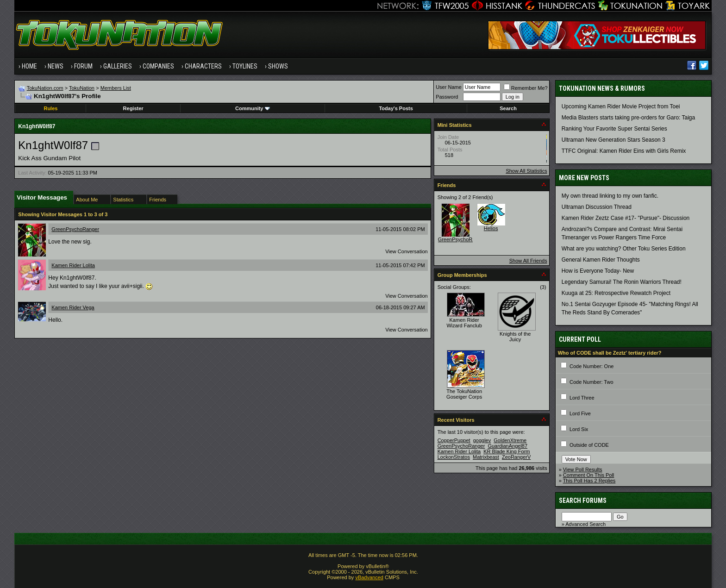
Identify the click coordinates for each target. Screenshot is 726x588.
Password (447, 97)
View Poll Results (583, 469)
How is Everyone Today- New (598, 271)
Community (253, 108)
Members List (116, 88)
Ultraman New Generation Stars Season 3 (613, 140)
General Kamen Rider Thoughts (601, 260)
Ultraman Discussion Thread (597, 207)
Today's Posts (396, 108)
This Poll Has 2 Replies (589, 481)
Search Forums (583, 500)
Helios (491, 228)
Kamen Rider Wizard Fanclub (464, 323)
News (56, 66)
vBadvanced (369, 577)
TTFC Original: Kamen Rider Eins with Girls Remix (624, 151)
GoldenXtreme (510, 440)
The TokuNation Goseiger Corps (464, 394)
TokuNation (82, 88)
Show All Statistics (526, 171)
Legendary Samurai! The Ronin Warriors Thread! (622, 282)
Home (29, 66)
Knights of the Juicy (515, 337)
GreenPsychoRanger (75, 229)
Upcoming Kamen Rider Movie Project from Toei (621, 106)
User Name (449, 87)
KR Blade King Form (507, 451)
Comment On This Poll (588, 475)
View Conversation (407, 251)
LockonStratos (454, 457)
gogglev (482, 440)
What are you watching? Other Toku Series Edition (624, 249)
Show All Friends (528, 261)
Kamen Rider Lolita (73, 265)
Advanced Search (585, 524)
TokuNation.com (45, 88)
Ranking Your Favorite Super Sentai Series (614, 129)
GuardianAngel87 (507, 446)
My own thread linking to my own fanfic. (610, 196)
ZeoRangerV (516, 457)
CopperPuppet (454, 440)
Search (508, 108)
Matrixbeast (486, 457)
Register (133, 108)
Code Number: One (591, 366)
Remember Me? (526, 88)
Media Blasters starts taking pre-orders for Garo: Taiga (629, 118)
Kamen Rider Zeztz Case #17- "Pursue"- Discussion (626, 218)
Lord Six (579, 429)
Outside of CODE (589, 445)
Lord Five (580, 413)
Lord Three (582, 398)
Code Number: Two (591, 382)
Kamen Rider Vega (73, 307)
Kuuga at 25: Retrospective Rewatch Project (616, 293)
